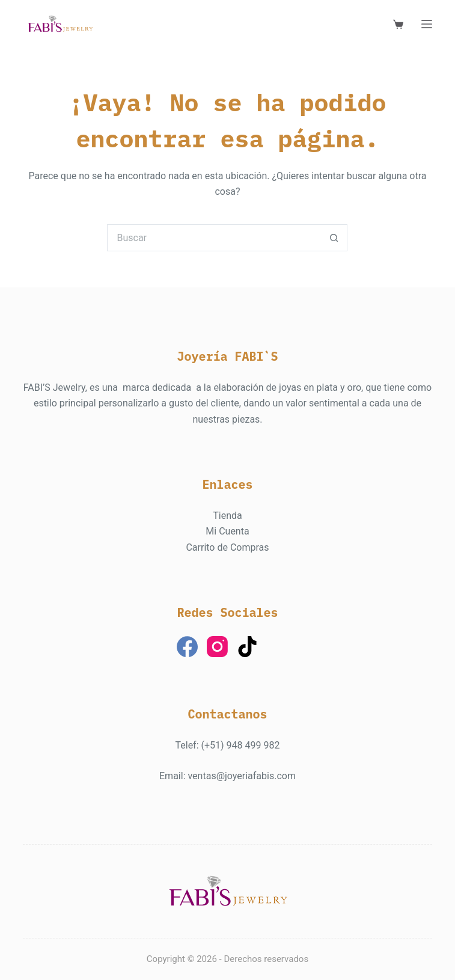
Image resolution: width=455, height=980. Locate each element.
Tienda (227, 516)
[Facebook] (187, 647)
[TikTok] (247, 647)
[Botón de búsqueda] (334, 238)
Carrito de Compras (227, 547)
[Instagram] (217, 647)
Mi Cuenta (227, 531)
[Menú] (427, 24)
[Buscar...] (214, 238)
